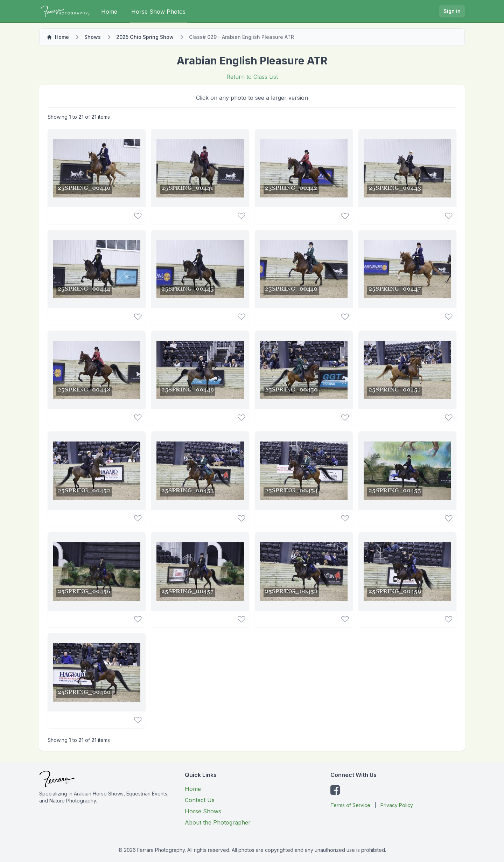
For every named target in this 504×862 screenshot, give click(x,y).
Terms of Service (350, 805)
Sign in (452, 11)
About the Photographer (218, 822)
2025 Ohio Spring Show (145, 37)
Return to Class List (252, 77)
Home (109, 12)
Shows (93, 37)
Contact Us (200, 800)
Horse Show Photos (158, 12)
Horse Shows (203, 811)
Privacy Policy (397, 805)
